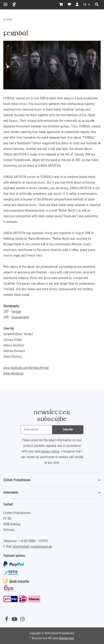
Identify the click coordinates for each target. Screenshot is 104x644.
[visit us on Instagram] (22, 619)
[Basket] (61, 5)
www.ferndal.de (13, 373)
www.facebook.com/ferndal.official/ (26, 368)
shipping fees (66, 638)
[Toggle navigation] (5, 3)
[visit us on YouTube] (14, 619)
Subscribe (68, 430)
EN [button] (85, 5)
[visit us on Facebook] (6, 619)
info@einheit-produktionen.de (32, 547)
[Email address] (36, 430)
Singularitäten (20, 317)
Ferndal (16, 312)
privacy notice (50, 451)
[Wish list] (69, 5)
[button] (97, 5)
